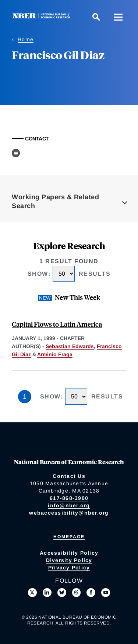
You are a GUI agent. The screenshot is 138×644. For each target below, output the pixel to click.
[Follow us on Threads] (77, 593)
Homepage (69, 537)
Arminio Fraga (55, 354)
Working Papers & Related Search (55, 201)
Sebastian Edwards (70, 346)
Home (26, 39)
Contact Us (69, 476)
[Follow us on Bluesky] (62, 593)
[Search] (96, 17)
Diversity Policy (69, 560)
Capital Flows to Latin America (57, 324)
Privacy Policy (69, 568)
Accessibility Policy (69, 553)
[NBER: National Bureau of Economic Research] (43, 17)
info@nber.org (69, 505)
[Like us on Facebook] (91, 593)
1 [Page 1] (25, 397)
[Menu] (118, 17)
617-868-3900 (69, 498)
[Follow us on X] (32, 593)
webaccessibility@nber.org (69, 513)
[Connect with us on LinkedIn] (47, 593)
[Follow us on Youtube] (106, 593)
